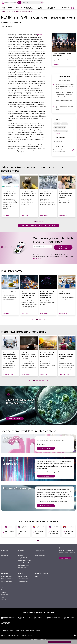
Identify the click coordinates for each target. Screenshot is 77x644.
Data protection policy (27, 635)
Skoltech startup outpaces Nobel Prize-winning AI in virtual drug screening (65, 86)
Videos (37, 576)
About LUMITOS (20, 631)
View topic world (46, 448)
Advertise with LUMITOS (7, 631)
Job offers (3, 597)
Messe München (22, 553)
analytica (39, 34)
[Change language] (74, 8)
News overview (5, 555)
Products (3, 592)
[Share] (71, 8)
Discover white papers (7, 576)
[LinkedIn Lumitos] (75, 635)
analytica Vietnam (24, 563)
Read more (37, 258)
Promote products (40, 553)
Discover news (5, 551)
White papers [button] (40, 8)
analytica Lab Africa (24, 565)
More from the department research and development (38, 226)
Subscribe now (65, 558)
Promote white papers (7, 579)
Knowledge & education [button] (51, 8)
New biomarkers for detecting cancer (64, 101)
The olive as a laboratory (63, 80)
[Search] (42, 3)
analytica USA (22, 568)
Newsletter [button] (65, 7)
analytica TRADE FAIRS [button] (7, 8)
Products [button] (23, 7)
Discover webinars (23, 576)
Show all (57, 134)
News (2, 590)
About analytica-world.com (33, 631)
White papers (4, 595)
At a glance (21, 551)
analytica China (23, 558)
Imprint (3, 635)
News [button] (17, 7)
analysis (28, 36)
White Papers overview (7, 581)
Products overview (40, 555)
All (19, 3)
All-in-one (4, 599)
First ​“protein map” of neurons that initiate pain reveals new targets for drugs (65, 94)
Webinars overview (23, 581)
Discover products (40, 551)
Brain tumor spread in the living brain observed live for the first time (65, 108)
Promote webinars (23, 579)
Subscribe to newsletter (63, 247)
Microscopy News (15, 419)
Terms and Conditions (13, 635)
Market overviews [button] (30, 8)
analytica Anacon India (25, 560)
